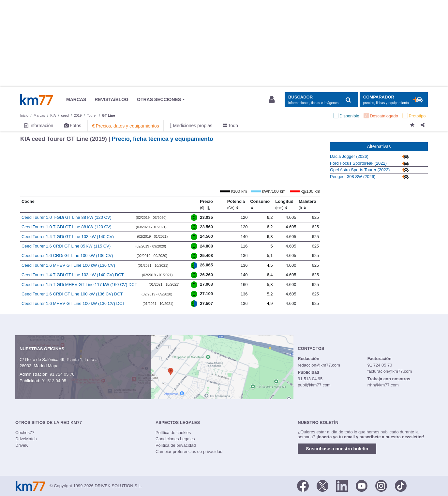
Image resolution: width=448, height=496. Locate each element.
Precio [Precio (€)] (206, 204)
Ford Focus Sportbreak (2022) (358, 163)
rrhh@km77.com (383, 385)
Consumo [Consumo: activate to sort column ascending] (260, 204)
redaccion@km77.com (319, 365)
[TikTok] (401, 485)
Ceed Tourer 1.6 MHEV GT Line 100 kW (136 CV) (68, 265)
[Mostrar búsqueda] (321, 100)
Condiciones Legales (175, 439)
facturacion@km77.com (390, 371)
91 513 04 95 (54, 381)
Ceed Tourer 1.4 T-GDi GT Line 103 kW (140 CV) (68, 237)
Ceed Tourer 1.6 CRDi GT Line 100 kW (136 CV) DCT (72, 294)
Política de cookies (173, 433)
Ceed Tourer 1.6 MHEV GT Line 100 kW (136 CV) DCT (73, 303)
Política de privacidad (176, 445)
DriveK (22, 445)
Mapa (53, 366)
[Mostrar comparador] (394, 100)
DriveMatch (26, 439)
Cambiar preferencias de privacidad (189, 451)
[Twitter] (322, 485)
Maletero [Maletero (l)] (307, 204)
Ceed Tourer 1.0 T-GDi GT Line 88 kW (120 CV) (67, 217)
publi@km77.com (314, 385)
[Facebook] (303, 485)
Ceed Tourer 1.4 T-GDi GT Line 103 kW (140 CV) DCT (73, 275)
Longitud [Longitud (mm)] (284, 204)
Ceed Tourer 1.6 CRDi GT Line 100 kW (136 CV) (67, 256)
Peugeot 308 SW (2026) (353, 177)
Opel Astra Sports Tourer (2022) (360, 170)
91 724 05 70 (62, 374)
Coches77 (25, 433)
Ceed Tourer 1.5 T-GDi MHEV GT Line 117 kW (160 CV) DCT (79, 285)
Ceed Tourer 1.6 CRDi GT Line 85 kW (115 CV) (66, 246)
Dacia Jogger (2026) (349, 156)
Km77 (37, 100)
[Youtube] (362, 485)
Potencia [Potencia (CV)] (236, 204)
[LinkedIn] (342, 485)
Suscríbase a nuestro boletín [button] (337, 449)
